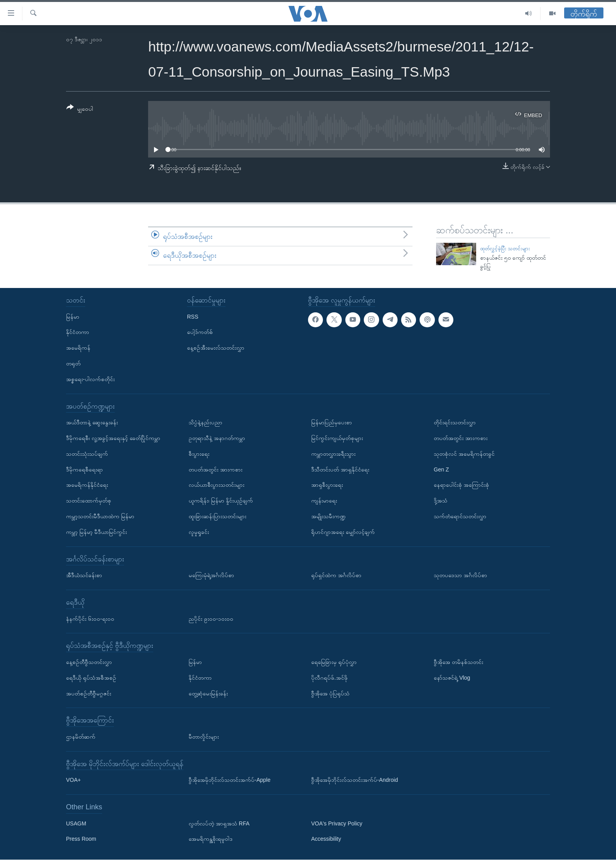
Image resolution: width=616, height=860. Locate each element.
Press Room (81, 839)
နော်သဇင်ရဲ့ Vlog (452, 678)
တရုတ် (73, 363)
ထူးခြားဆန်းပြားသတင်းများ (217, 516)
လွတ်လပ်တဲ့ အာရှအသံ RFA (219, 823)
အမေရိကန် (78, 348)
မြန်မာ (73, 317)
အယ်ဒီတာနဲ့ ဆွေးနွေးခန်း (92, 423)
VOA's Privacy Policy (337, 823)
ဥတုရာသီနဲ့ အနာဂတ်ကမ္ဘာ (217, 438)
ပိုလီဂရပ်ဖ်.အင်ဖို (329, 678)
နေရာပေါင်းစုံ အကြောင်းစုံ (461, 485)
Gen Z (441, 469)
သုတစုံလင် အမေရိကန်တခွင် (464, 454)
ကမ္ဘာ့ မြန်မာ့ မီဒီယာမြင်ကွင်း (96, 532)
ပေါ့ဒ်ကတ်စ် (200, 332)
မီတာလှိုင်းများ (204, 737)
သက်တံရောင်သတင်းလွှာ (460, 516)
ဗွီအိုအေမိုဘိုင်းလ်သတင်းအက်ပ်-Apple (229, 780)
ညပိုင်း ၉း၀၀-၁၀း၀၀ (211, 619)
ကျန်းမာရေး (324, 501)
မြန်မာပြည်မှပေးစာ (332, 423)
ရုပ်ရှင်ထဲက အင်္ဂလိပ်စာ (336, 575)
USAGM (76, 823)
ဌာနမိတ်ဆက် (81, 737)
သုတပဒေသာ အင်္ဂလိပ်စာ (460, 575)
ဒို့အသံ (441, 501)
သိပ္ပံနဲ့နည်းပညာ (205, 423)
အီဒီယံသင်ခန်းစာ (84, 575)
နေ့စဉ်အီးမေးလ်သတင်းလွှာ (216, 348)
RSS (193, 317)
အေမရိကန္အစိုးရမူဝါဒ (211, 839)
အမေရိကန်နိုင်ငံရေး (87, 485)
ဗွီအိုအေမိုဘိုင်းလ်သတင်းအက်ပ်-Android (355, 780)
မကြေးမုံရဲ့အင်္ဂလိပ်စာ (211, 575)
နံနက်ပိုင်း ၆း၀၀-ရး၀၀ (90, 619)
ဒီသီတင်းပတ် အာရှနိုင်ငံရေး (340, 469)
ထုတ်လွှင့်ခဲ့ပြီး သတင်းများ (505, 248)
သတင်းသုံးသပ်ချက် (87, 454)
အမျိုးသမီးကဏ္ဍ (328, 516)
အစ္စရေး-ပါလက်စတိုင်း (90, 379)
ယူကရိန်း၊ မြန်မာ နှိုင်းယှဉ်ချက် (221, 501)
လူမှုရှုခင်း (199, 532)
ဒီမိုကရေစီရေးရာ (84, 469)
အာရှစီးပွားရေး (327, 485)
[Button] (80, 109)
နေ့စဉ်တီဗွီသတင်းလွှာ (89, 662)
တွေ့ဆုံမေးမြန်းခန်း (208, 693)
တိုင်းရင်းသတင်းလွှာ (455, 423)
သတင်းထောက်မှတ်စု (89, 501)
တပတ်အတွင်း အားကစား (215, 469)
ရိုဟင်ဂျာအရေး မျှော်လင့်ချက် (343, 532)
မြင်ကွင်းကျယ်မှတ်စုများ (337, 438)
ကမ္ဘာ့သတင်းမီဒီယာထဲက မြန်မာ (100, 516)
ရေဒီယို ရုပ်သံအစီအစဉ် (91, 678)
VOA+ (73, 780)
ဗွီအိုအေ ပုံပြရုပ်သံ (330, 693)
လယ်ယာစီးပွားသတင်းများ (216, 485)
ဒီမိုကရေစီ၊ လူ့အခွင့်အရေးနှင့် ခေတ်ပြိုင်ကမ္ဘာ (113, 438)
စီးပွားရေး (199, 454)
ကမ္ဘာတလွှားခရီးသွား (333, 454)
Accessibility (326, 839)
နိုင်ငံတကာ (78, 332)
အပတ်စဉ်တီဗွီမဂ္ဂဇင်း (89, 693)
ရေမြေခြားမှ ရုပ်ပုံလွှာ (334, 662)
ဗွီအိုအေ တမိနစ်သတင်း (458, 662)
